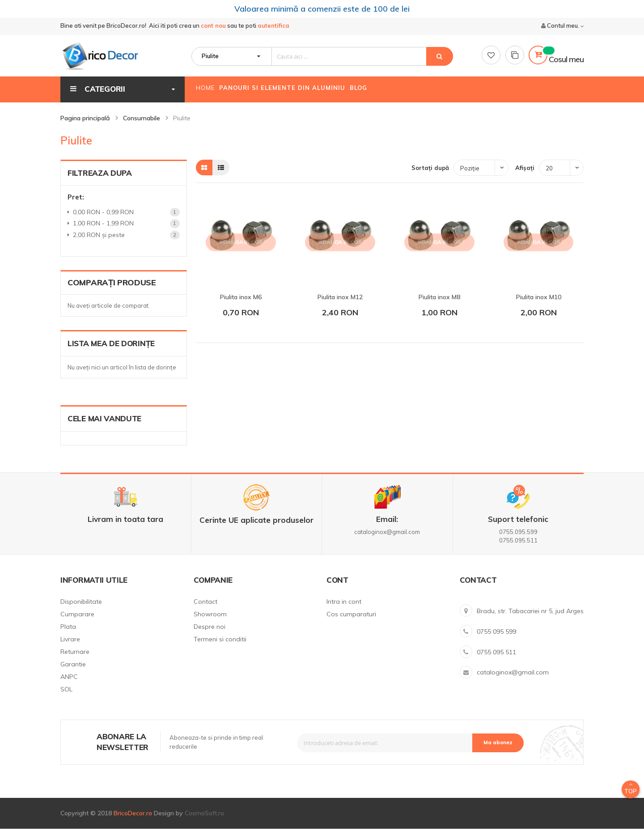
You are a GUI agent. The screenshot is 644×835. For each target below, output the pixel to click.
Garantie (73, 670)
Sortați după (430, 174)
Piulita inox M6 (241, 303)
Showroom (210, 620)
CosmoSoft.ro (204, 819)
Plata (68, 633)
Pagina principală (86, 124)
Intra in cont (344, 608)
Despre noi (210, 633)
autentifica (273, 27)
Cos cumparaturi (351, 620)
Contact (205, 608)
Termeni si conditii (220, 645)
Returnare (75, 658)
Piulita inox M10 (539, 303)
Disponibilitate (81, 608)
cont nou (213, 27)
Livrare (70, 645)
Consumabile (142, 124)
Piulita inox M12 (340, 303)
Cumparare (77, 620)
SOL (66, 695)
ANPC (69, 683)
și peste (100, 241)
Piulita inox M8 (439, 303)
